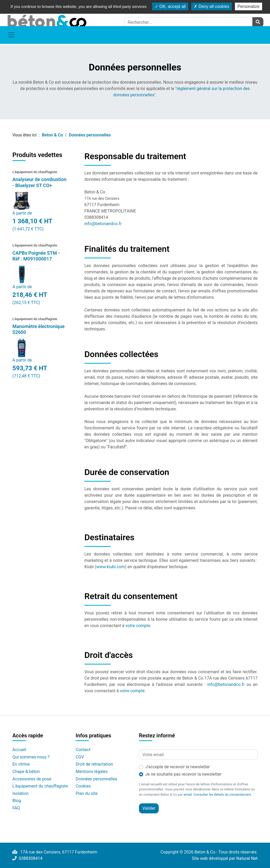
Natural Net (247, 858)
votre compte (138, 626)
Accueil (19, 750)
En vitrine (21, 764)
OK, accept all (170, 6)
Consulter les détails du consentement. (223, 795)
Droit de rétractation (94, 764)
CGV (80, 757)
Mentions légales (92, 772)
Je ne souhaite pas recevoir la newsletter (183, 774)
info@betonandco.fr (103, 224)
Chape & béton (26, 772)
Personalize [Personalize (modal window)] (249, 6)
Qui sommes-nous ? (31, 757)
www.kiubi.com (111, 567)
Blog (17, 801)
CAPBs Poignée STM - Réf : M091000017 (36, 256)
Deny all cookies (211, 6)
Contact (83, 750)
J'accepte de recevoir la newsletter (178, 767)
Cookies (83, 786)
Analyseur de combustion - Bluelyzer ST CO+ (39, 182)
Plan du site (87, 794)
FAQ (16, 808)
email (188, 795)
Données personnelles (96, 779)
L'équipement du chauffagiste (40, 786)
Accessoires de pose (32, 779)
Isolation (20, 794)
